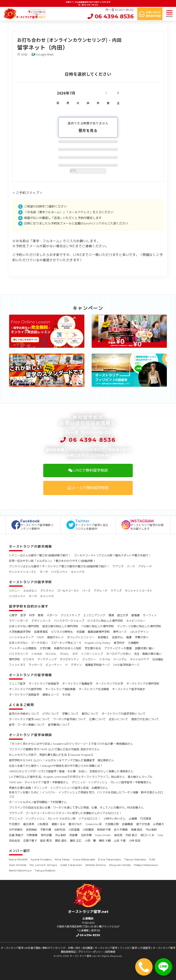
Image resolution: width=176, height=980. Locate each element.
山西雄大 (159, 824)
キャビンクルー (136, 621)
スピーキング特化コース (66, 643)
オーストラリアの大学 (109, 684)
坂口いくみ (147, 835)
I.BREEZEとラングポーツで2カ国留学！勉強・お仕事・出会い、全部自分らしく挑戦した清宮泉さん (71, 771)
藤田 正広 (76, 841)
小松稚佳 (43, 824)
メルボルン (30, 591)
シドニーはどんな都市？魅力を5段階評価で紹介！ (40, 555)
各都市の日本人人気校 (68, 648)
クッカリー (89, 659)
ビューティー (54, 665)
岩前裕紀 (31, 830)
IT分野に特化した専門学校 (98, 626)
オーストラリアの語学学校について (124, 714)
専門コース (120, 632)
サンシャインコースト (23, 572)
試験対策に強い (145, 648)
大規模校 (133, 643)
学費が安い (142, 637)
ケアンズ (118, 566)
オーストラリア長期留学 (24, 695)
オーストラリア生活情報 (94, 689)
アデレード (145, 566)
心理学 (13, 615)
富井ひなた (75, 824)
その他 (66, 695)
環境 (111, 615)
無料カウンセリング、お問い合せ (62, 948)
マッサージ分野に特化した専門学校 (139, 626)
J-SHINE (37, 654)
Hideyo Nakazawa (146, 865)
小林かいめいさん (115, 819)
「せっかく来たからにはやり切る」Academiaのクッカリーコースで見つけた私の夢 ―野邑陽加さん (71, 744)
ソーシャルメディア (21, 637)
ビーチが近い (40, 643)
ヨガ (75, 654)
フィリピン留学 (128, 948)
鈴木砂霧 (46, 835)
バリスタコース (19, 654)
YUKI (152, 859)
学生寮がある (93, 648)
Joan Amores (18, 865)
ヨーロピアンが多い (118, 654)
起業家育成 (41, 632)
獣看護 (135, 615)
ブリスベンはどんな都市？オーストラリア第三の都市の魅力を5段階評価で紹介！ (59, 566)
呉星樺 (73, 835)
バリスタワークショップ (69, 621)
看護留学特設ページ (97, 665)
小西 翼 (90, 841)
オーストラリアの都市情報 (30, 546)
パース (131, 566)
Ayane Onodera (41, 859)
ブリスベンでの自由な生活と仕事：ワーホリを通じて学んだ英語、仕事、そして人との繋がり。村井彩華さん (76, 808)
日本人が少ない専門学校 (24, 626)
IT (66, 665)
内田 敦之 (131, 835)
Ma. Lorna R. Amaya (43, 865)
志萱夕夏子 (30, 841)
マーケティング (47, 659)
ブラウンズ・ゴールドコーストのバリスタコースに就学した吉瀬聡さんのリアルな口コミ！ (65, 813)
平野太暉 (46, 830)
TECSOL (51, 654)
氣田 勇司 (46, 841)
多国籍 (80, 632)
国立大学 (123, 615)
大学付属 (45, 648)
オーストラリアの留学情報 (30, 675)
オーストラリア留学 (106, 948)
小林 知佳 (135, 841)
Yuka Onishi (103, 835)
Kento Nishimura (20, 870)
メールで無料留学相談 (88, 488)
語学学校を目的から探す (29, 606)
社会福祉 (158, 659)
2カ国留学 (145, 948)
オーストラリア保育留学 (44, 684)
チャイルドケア (140, 659)
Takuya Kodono (45, 870)
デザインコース (41, 621)
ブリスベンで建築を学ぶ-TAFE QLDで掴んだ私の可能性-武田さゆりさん (54, 749)
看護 (129, 637)
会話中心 (117, 637)
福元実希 (29, 824)
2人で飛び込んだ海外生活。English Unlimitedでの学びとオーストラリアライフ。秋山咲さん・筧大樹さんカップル (81, 777)
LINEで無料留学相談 (88, 470)
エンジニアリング (94, 615)
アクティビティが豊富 (118, 648)
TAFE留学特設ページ (126, 665)
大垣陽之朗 (112, 824)
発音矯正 (103, 637)
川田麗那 (88, 830)
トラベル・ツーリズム (113, 659)
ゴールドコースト (68, 591)
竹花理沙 (14, 824)
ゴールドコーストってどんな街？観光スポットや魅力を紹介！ (113, 555)
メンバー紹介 (20, 851)
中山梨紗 (151, 830)
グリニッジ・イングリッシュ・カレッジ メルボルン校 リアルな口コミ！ (55, 819)
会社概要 (88, 948)
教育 (41, 615)
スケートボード (19, 621)
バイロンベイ (59, 572)
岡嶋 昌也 (137, 830)
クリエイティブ (70, 615)
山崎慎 (133, 819)
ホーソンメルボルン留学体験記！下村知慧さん (38, 802)
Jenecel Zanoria (95, 865)
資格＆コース (51, 695)
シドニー (14, 591)
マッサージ (36, 665)
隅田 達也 (61, 841)
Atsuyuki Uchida (120, 865)
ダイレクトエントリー (81, 637)
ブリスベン (47, 591)
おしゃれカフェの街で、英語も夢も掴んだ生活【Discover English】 (51, 755)
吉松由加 (14, 841)
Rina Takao (62, 859)
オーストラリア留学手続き (129, 689)
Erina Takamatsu (110, 859)
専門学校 (14, 659)
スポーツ (52, 615)
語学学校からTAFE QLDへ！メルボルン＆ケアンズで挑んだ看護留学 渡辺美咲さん (61, 760)
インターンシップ (92, 654)
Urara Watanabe (84, 859)
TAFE (40, 637)
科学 (32, 615)
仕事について (97, 719)
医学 (23, 615)
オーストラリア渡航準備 (60, 689)
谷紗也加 (60, 830)
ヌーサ (44, 572)
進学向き (119, 643)
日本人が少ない (19, 643)
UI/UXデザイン (139, 632)
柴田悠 (118, 835)
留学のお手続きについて (24, 714)
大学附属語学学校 (20, 632)
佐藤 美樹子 (16, 835)
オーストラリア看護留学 (77, 684)
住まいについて (118, 719)
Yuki (160, 835)
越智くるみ (58, 824)
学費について (70, 714)
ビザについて (51, 714)
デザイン (76, 665)
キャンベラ (78, 572)
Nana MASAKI (18, 859)
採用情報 (110, 952)
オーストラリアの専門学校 (143, 684)
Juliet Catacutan (71, 865)
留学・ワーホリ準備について (27, 725)
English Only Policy (98, 643)
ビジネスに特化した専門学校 (105, 621)
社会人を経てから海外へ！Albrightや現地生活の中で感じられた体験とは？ (56, 766)
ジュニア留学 (17, 684)
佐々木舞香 (121, 830)
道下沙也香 (143, 824)
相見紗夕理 (104, 830)
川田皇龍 (74, 830)
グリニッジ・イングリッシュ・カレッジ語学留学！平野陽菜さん (112, 782)
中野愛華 (32, 835)
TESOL (64, 654)
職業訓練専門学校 (99, 632)
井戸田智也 (16, 830)
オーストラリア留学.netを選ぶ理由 (21, 948)
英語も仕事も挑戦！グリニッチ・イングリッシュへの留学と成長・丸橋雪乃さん (58, 788)
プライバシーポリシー (91, 952)
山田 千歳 (120, 841)
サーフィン (150, 615)
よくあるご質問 (22, 705)
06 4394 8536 (111, 16)
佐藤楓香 (127, 824)
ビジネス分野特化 (62, 632)
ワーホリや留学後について (69, 719)
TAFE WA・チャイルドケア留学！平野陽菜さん (39, 782)
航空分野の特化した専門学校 (60, 626)
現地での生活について (145, 719)
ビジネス (29, 659)
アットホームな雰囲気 (23, 648)
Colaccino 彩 (94, 824)
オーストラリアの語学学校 (30, 582)
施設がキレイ (55, 637)
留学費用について (59, 725)
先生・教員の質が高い (148, 654)
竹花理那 (146, 819)
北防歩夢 (86, 835)
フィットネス (17, 665)
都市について (90, 714)
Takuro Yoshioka (135, 859)
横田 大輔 (105, 841)
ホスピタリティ (69, 659)
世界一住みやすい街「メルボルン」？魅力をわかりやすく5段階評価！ (52, 561)
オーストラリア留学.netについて (29, 719)
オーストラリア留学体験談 (30, 735)
